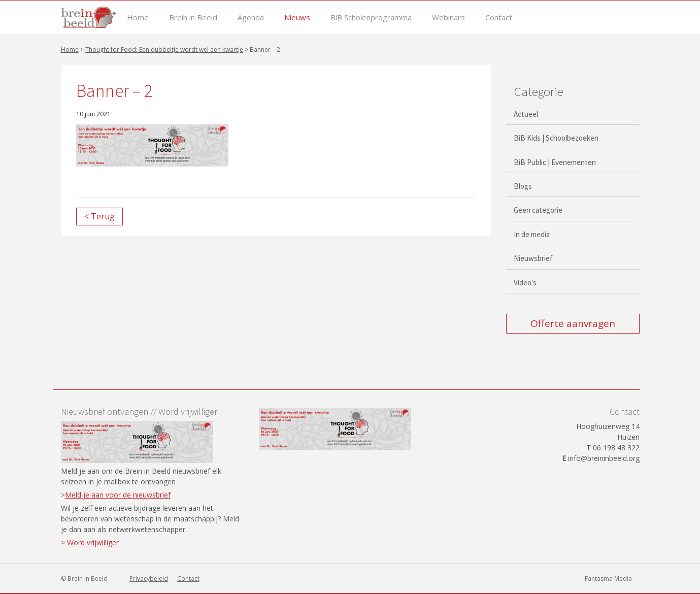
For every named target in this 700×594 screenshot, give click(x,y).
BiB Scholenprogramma (371, 18)
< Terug (99, 216)
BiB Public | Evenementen (555, 162)
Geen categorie (538, 210)
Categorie (539, 91)
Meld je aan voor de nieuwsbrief (118, 495)
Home (138, 18)
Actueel (526, 114)
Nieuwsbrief (533, 258)
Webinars (448, 18)
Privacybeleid (149, 579)
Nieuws (297, 18)
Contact (499, 18)
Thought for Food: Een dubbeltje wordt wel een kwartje (164, 49)
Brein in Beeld (193, 18)
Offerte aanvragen (573, 323)
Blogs (523, 186)
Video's (525, 283)
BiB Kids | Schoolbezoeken (556, 138)
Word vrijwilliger (93, 542)
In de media (532, 234)
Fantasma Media (608, 579)
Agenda (251, 18)
